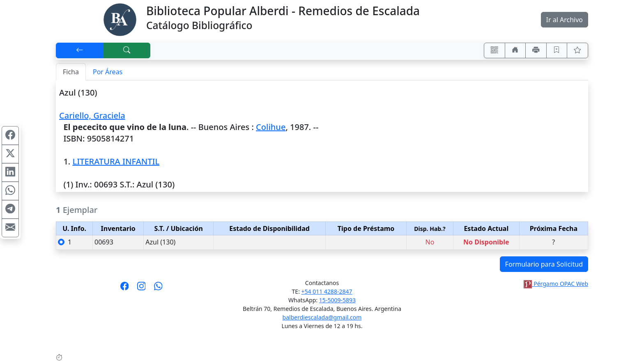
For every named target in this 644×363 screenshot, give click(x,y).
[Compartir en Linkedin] (10, 172)
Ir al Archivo (565, 20)
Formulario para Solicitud (544, 264)
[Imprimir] (536, 50)
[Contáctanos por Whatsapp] (158, 289)
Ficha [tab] (71, 72)
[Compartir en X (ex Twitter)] (10, 154)
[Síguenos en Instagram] (141, 289)
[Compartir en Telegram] (10, 209)
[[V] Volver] (80, 50)
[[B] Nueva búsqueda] (127, 50)
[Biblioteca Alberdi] (120, 19)
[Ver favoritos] (577, 50)
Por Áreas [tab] (108, 72)
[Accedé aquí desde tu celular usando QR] (494, 50)
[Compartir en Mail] (10, 228)
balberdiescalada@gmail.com (322, 317)
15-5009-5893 (337, 300)
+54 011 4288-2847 (327, 291)
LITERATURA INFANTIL (116, 161)
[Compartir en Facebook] (10, 135)
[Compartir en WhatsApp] (10, 191)
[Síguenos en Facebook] (125, 289)
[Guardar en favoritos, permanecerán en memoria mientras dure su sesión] (557, 50)
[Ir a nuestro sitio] (515, 50)
